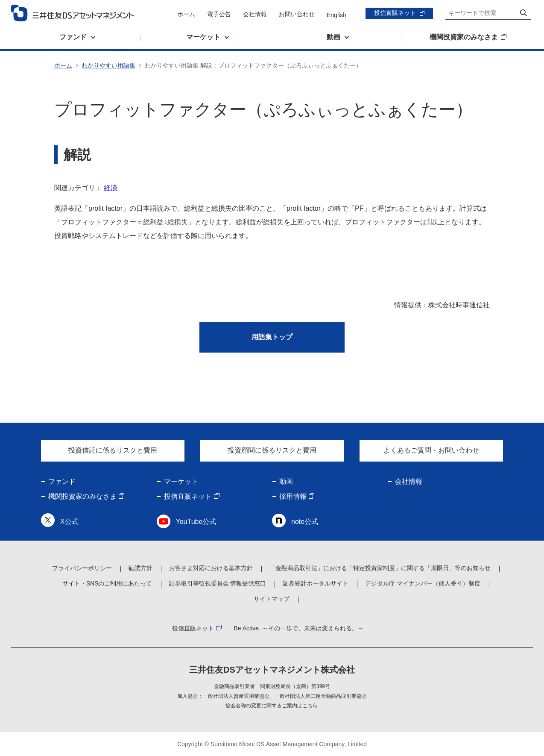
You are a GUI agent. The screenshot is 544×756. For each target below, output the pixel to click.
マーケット (181, 481)
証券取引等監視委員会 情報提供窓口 (218, 583)
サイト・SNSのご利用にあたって (107, 583)
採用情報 (293, 496)
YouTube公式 (196, 522)
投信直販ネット (395, 13)
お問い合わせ (297, 14)
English (336, 15)
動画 (286, 481)
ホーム (186, 14)
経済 (111, 188)
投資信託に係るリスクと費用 (113, 450)
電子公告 (219, 14)
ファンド (62, 481)
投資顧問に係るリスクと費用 (272, 450)
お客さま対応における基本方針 (211, 568)
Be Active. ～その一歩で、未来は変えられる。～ (298, 628)
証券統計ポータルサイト (316, 583)
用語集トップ (272, 337)
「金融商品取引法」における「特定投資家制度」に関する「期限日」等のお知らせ (380, 568)
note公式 (305, 522)
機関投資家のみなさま (82, 496)
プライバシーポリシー (82, 568)
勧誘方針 (140, 568)
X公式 (69, 522)
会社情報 (255, 14)
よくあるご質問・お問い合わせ (431, 450)
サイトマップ (272, 599)
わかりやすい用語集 (108, 65)
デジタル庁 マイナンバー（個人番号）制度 (423, 583)
